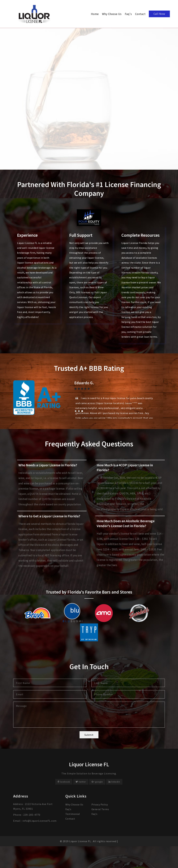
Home (95, 14)
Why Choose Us (112, 14)
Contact (140, 14)
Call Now (159, 14)
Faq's (128, 14)
